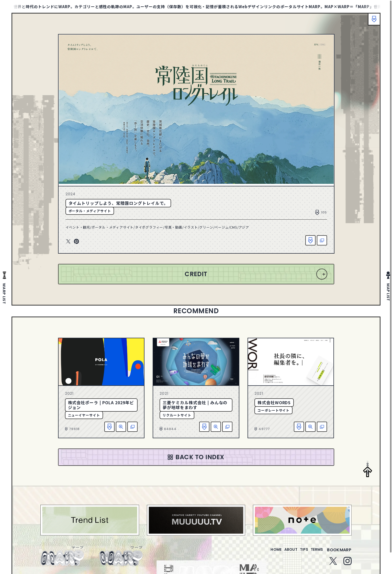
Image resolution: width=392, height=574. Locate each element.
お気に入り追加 (310, 240)
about (280, 553)
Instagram (348, 564)
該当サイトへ (322, 240)
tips (298, 553)
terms (315, 553)
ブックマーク (372, 22)
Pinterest (76, 242)
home (261, 553)
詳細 (121, 427)
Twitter (68, 242)
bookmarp (339, 553)
